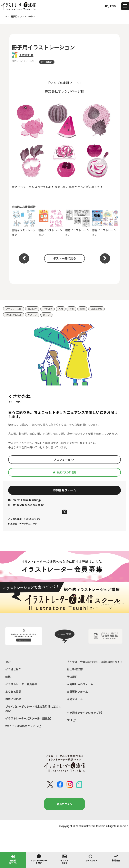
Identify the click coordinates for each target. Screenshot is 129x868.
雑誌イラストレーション (78, 223)
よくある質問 (13, 692)
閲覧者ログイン (13, 859)
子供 (71, 309)
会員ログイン (64, 804)
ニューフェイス (90, 858)
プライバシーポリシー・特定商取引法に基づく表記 (33, 709)
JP (106, 6)
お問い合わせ (13, 699)
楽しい (46, 315)
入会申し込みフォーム (80, 684)
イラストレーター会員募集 (21, 684)
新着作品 (116, 858)
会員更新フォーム (77, 692)
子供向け (48, 309)
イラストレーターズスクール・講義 (28, 718)
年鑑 (8, 677)
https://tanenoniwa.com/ (26, 505)
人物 (61, 309)
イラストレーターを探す (39, 859)
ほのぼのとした (14, 315)
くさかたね (26, 55)
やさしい (32, 315)
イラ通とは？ (13, 669)
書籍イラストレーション (24, 223)
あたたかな (96, 309)
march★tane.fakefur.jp (24, 500)
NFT (71, 720)
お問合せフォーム (64, 490)
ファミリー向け (14, 309)
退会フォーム (75, 699)
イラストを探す (64, 859)
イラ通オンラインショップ (84, 713)
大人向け (32, 309)
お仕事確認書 (75, 669)
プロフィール (64, 460)
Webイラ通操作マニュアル (23, 726)
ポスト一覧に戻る (64, 258)
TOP (8, 662)
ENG (113, 6)
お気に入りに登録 (64, 472)
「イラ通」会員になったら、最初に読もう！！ (95, 662)
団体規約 (72, 677)
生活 (82, 309)
